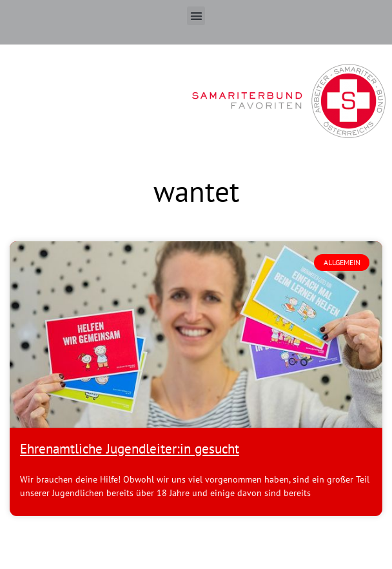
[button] (196, 16)
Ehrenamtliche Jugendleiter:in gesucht (130, 449)
